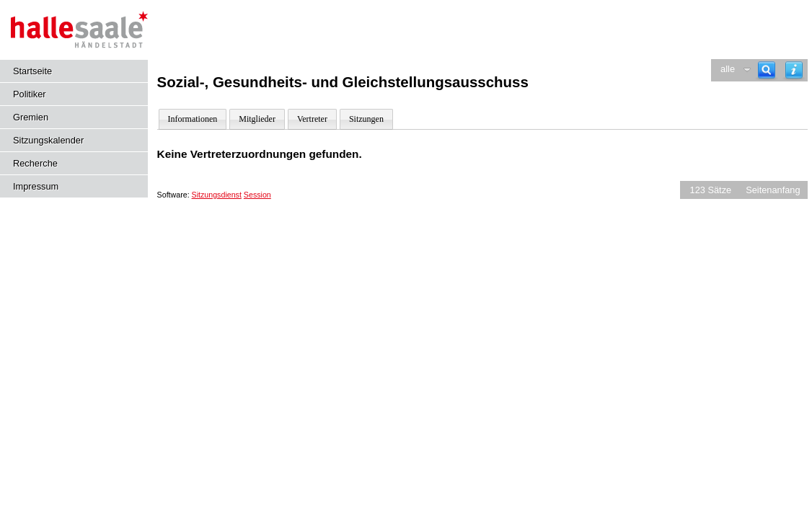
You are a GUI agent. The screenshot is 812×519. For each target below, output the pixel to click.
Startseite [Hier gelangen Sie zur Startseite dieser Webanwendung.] (32, 71)
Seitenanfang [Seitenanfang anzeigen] (773, 190)
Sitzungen (366, 119)
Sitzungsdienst (217, 195)
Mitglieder (257, 119)
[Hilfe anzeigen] (794, 70)
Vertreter (312, 119)
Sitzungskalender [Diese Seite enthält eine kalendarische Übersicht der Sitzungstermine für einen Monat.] (48, 140)
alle (728, 69)
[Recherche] (767, 70)
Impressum (36, 186)
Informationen (193, 119)
